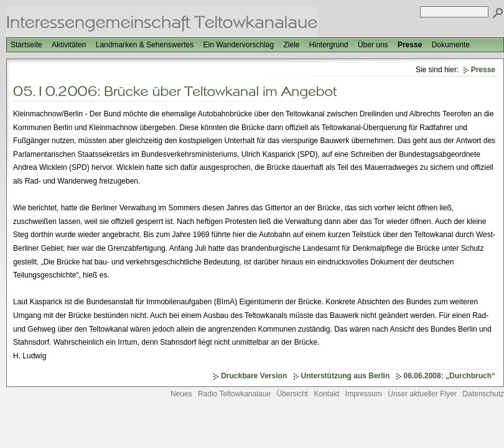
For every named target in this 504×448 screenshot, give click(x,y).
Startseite (26, 45)
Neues (181, 394)
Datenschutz (483, 394)
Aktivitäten (69, 45)
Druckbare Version (254, 376)
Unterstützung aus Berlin (346, 376)
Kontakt (327, 394)
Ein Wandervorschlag (239, 45)
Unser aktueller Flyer (422, 394)
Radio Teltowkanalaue (234, 394)
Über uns (373, 45)
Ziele (291, 45)
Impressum (364, 394)
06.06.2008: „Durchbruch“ (450, 376)
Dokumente (451, 45)
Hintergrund (329, 45)
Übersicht (292, 394)
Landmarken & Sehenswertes (145, 45)
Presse (410, 45)
